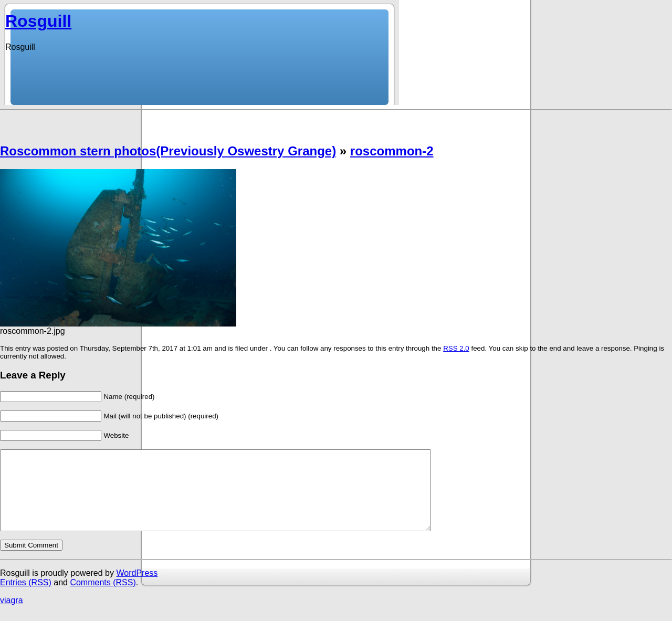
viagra (12, 616)
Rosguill (38, 21)
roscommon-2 (392, 151)
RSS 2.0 (456, 348)
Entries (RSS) (26, 598)
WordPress (137, 589)
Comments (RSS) (103, 598)
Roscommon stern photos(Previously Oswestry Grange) (168, 151)
